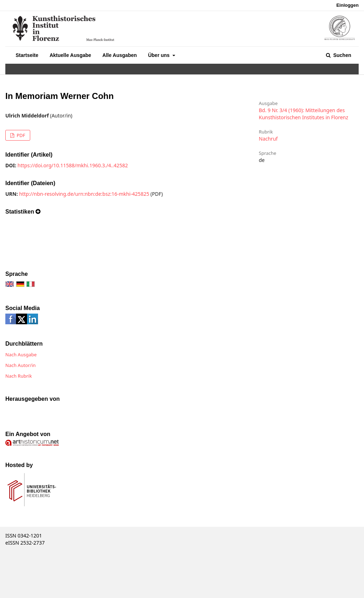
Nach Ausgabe (21, 355)
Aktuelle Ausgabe (70, 55)
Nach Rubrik (19, 376)
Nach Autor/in (20, 365)
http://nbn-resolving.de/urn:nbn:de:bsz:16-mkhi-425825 (84, 194)
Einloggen (347, 5)
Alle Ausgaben (120, 55)
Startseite (27, 55)
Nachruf (268, 139)
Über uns (159, 55)
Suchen (342, 55)
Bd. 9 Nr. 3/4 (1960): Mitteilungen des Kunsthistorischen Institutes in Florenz (304, 114)
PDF (20, 135)
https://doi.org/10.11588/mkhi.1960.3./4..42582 (73, 165)
